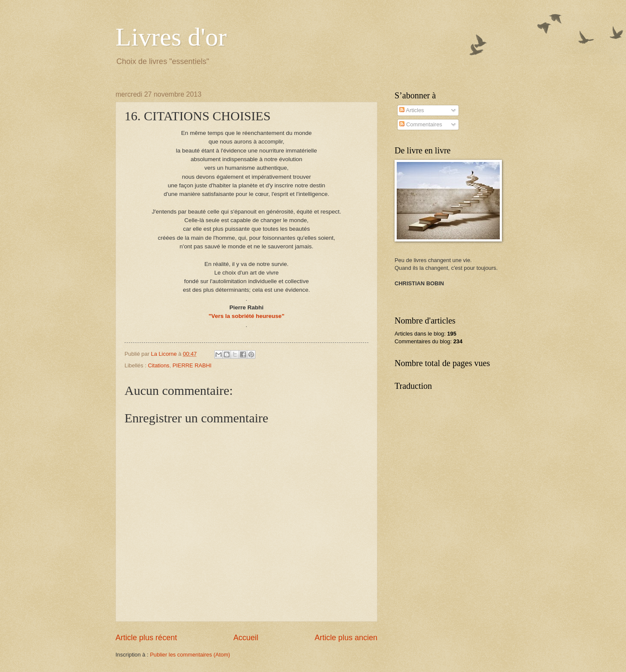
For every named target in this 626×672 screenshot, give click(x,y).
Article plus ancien (346, 638)
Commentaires (421, 124)
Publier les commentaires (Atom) (190, 655)
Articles (412, 110)
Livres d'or (171, 37)
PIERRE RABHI (192, 365)
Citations (158, 365)
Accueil (246, 638)
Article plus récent (146, 638)
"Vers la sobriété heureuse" (247, 316)
